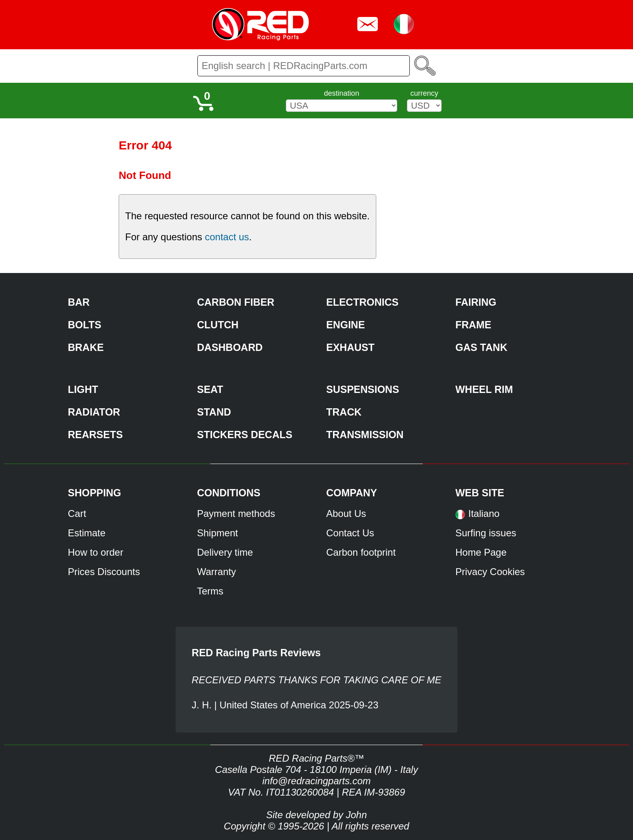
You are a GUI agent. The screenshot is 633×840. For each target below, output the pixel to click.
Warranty (216, 572)
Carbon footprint (361, 552)
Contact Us (350, 533)
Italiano (484, 513)
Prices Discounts (104, 572)
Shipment (217, 533)
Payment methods (236, 513)
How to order (95, 552)
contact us (227, 237)
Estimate (87, 533)
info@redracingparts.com (316, 781)
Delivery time (225, 552)
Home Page (481, 552)
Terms (210, 591)
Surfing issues (486, 533)
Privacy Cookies (490, 572)
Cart (77, 513)
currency (424, 93)
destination (342, 93)
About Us (346, 513)
